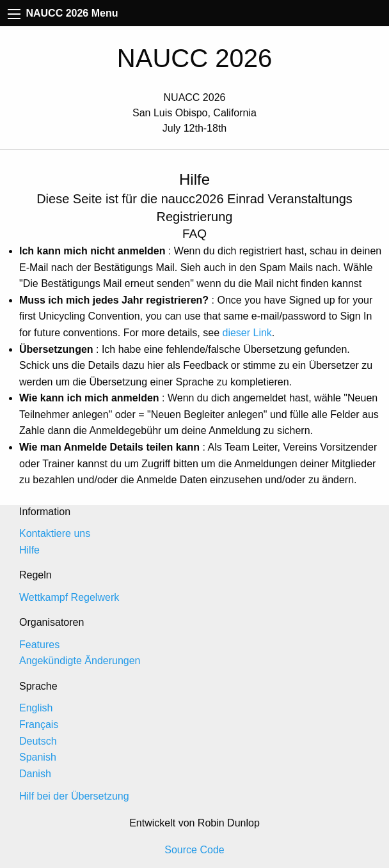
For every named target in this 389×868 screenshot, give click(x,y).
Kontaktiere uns (55, 533)
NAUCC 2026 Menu (63, 13)
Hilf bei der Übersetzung (74, 796)
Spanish (38, 757)
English (36, 708)
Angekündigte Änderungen (80, 661)
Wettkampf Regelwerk (69, 597)
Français (39, 725)
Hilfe (29, 550)
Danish (35, 774)
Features (39, 645)
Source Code (194, 850)
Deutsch (38, 741)
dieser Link (247, 333)
